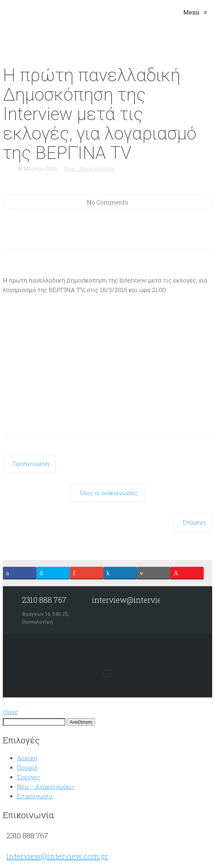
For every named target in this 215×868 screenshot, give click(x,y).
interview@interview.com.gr (57, 856)
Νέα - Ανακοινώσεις (89, 168)
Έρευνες (29, 777)
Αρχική (27, 758)
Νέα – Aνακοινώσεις (46, 787)
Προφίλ (27, 768)
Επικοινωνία (35, 796)
